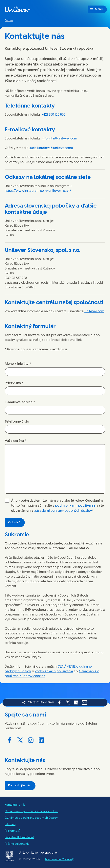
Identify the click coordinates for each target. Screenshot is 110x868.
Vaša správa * (16, 441)
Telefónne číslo (17, 422)
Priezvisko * (14, 383)
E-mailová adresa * (20, 402)
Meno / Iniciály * (18, 364)
